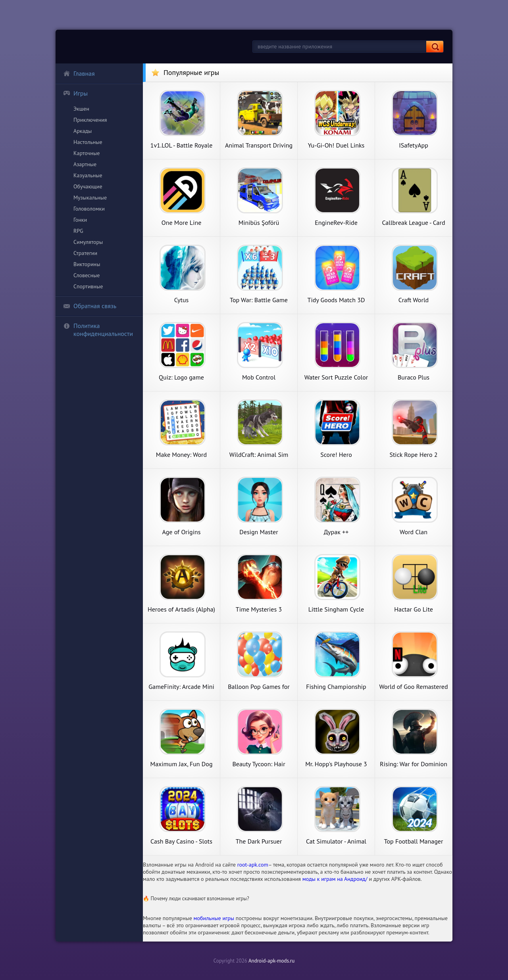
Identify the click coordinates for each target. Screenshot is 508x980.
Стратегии (85, 253)
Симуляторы (88, 242)
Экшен (81, 109)
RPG (78, 231)
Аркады (83, 131)
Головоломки (89, 209)
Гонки (80, 220)
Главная (79, 73)
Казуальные (88, 175)
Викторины (87, 264)
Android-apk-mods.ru (271, 961)
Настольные (88, 142)
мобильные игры (214, 918)
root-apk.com (253, 865)
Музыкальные (90, 198)
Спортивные (88, 286)
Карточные (87, 153)
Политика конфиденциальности (98, 330)
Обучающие (88, 186)
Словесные (87, 275)
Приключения (90, 120)
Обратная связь (90, 306)
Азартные (85, 164)
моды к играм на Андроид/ (335, 879)
